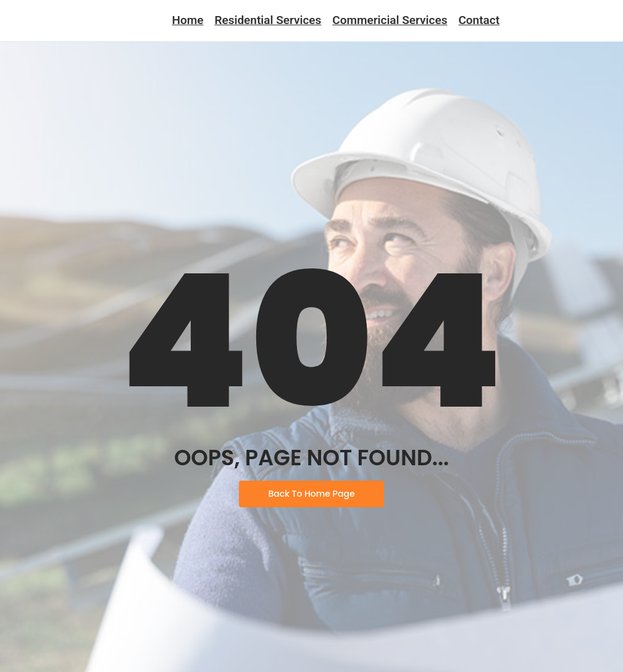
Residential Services (268, 20)
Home (187, 20)
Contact (479, 20)
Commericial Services (390, 20)
